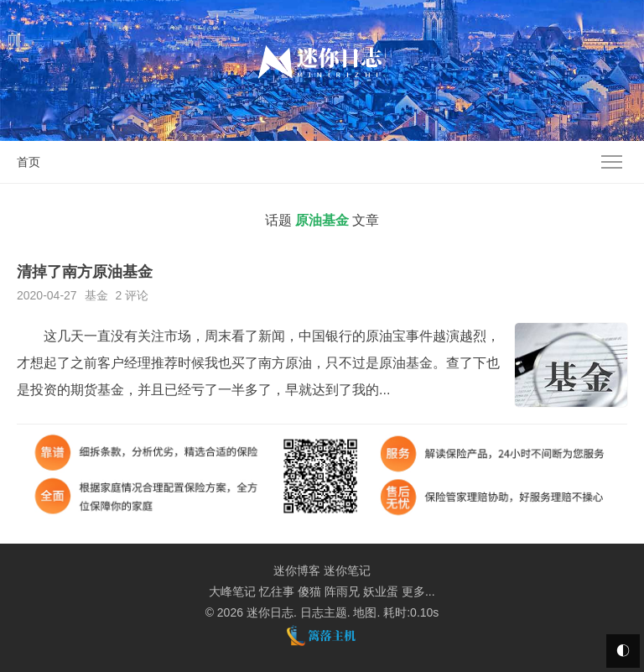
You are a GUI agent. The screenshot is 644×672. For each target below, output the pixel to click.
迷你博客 (297, 570)
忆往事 (277, 591)
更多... (418, 591)
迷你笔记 (347, 570)
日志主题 (324, 612)
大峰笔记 (232, 591)
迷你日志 (270, 612)
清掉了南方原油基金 (85, 272)
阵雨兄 (342, 591)
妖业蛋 (381, 591)
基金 (96, 295)
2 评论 (132, 295)
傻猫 (309, 591)
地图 (365, 612)
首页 (29, 162)
